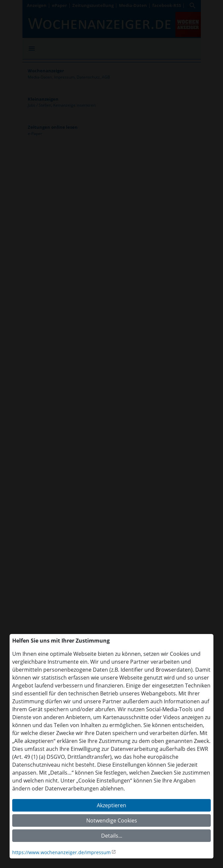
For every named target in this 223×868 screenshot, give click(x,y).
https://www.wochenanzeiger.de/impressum (61, 852)
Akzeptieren (111, 805)
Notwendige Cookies (112, 820)
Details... (112, 836)
